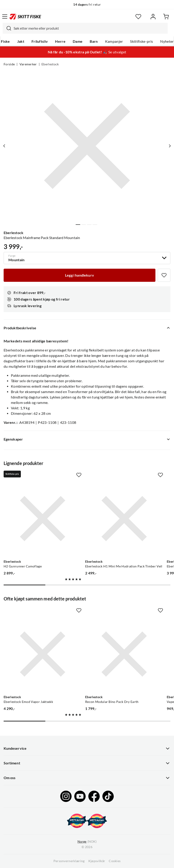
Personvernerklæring (69, 861)
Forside (9, 64)
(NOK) (87, 842)
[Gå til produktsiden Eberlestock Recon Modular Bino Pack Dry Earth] (124, 654)
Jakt (21, 41)
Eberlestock (50, 64)
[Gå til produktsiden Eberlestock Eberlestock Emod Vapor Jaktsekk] (43, 654)
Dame (78, 41)
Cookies (115, 861)
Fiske (5, 41)
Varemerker (28, 64)
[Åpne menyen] (5, 17)
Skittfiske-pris (141, 41)
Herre (60, 41)
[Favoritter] (138, 17)
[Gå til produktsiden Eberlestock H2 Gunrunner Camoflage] (43, 519)
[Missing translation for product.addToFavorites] (164, 275)
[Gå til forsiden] (25, 17)
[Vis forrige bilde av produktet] (4, 146)
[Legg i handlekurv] (80, 275)
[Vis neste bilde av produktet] (170, 146)
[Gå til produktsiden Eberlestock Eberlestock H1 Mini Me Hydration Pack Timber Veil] (124, 519)
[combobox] (85, 28)
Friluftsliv (40, 41)
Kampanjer (114, 41)
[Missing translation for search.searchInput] (7, 28)
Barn (94, 41)
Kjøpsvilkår (97, 861)
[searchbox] (89, 28)
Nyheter (167, 41)
